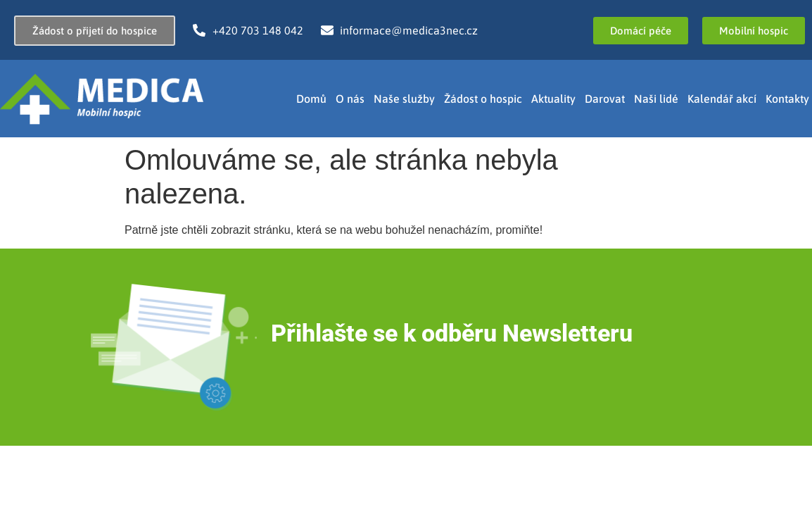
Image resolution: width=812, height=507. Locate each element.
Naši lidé (656, 99)
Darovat (605, 99)
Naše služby (404, 99)
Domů (311, 99)
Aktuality (553, 99)
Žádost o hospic (483, 99)
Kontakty (787, 99)
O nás (350, 99)
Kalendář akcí (722, 99)
